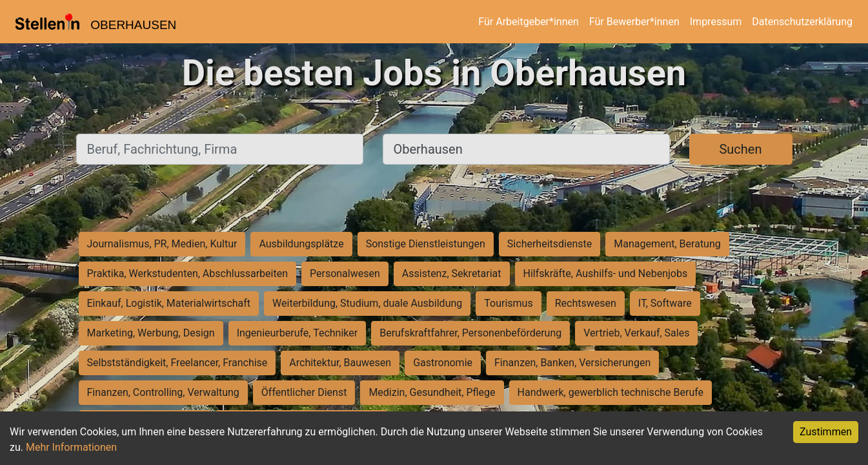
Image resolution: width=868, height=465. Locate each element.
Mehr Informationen (71, 447)
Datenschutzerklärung (802, 22)
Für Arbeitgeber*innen (528, 22)
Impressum (716, 22)
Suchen (740, 149)
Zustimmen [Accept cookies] (826, 432)
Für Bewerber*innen (634, 22)
